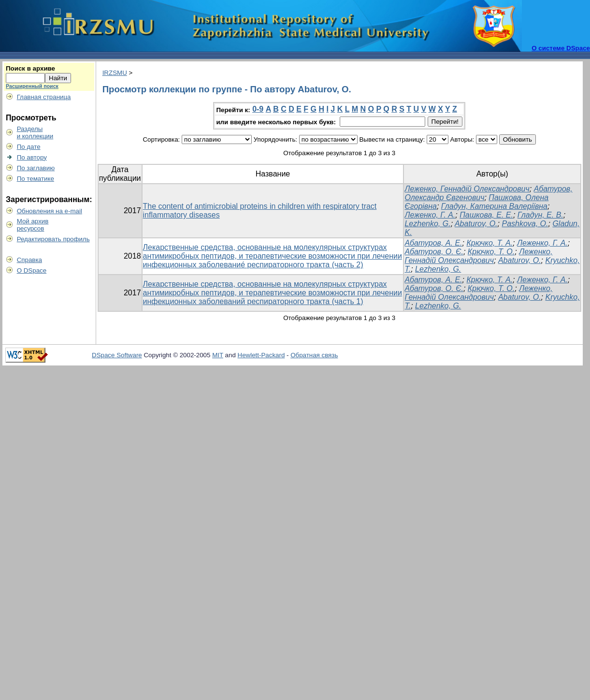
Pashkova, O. (525, 224)
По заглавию (36, 168)
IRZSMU (115, 73)
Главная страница (44, 97)
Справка (29, 260)
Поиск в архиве (30, 68)
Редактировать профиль (53, 239)
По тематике (36, 179)
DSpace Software (117, 355)
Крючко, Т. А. (489, 243)
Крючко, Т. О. (491, 252)
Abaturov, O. (476, 224)
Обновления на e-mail (50, 211)
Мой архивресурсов (33, 225)
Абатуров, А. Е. (433, 243)
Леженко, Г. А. (430, 215)
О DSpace (32, 270)
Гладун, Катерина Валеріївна (494, 206)
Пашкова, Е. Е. (486, 215)
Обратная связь (314, 355)
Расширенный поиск (32, 86)
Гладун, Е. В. (540, 215)
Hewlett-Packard (261, 355)
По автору (32, 157)
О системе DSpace (561, 48)
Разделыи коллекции (35, 132)
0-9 (258, 109)
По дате (29, 147)
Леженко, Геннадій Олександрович (467, 189)
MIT (218, 355)
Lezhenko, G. (427, 224)
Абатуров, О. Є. (434, 252)
